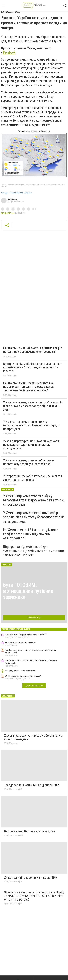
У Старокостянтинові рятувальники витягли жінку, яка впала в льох (33, 478)
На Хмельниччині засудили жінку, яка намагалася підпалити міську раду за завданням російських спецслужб (28, 387)
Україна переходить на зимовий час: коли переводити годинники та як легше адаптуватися (31, 445)
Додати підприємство (34, 686)
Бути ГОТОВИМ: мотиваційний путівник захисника (28, 591)
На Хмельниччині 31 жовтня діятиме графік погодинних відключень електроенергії (32, 350)
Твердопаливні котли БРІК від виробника (32, 785)
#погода (5, 193)
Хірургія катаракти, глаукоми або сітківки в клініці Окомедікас (33, 737)
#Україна (28, 193)
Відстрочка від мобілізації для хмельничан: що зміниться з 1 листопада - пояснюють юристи (32, 367)
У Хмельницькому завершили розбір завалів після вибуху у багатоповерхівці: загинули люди (33, 406)
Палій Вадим (13, 199)
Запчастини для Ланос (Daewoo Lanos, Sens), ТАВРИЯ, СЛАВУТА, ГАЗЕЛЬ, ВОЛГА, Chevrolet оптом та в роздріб (34, 896)
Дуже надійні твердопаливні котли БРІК (31, 878)
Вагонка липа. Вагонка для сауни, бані (30, 831)
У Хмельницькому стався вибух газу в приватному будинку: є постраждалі (28, 462)
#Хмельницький (16, 193)
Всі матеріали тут (34, 618)
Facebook (9, 52)
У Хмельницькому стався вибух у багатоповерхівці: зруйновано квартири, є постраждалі (31, 425)
